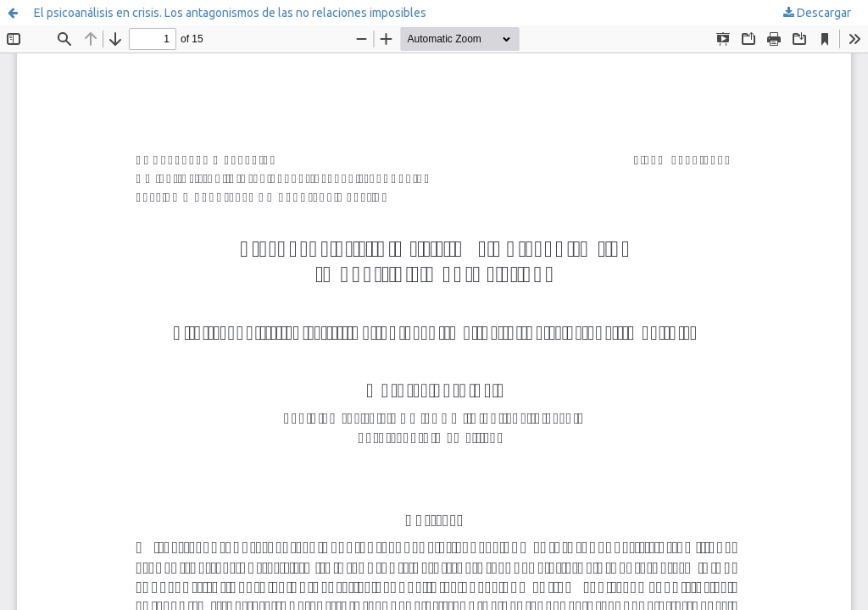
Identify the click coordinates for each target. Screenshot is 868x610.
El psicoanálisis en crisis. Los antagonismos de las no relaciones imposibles (230, 13)
